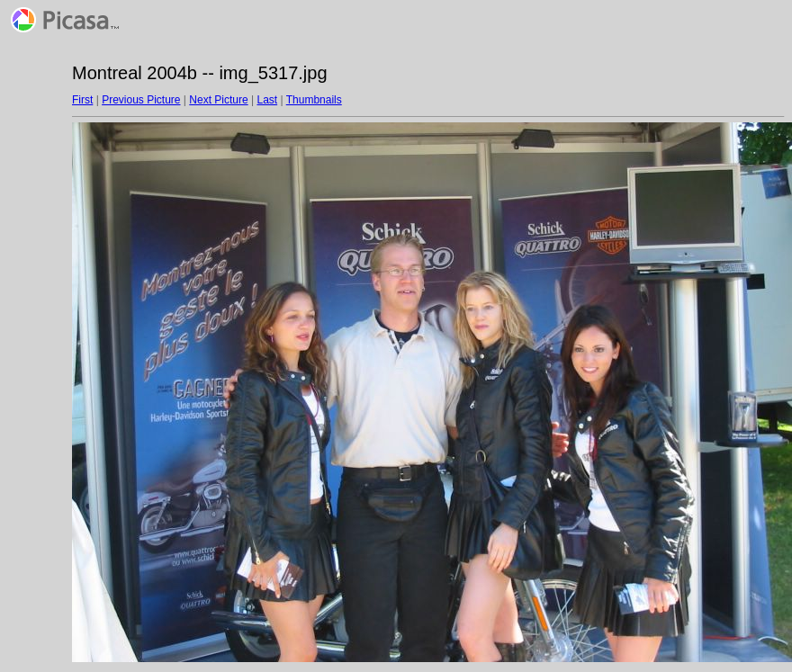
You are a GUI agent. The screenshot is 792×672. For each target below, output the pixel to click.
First (82, 100)
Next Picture (218, 100)
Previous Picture (141, 100)
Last (267, 100)
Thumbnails (314, 100)
